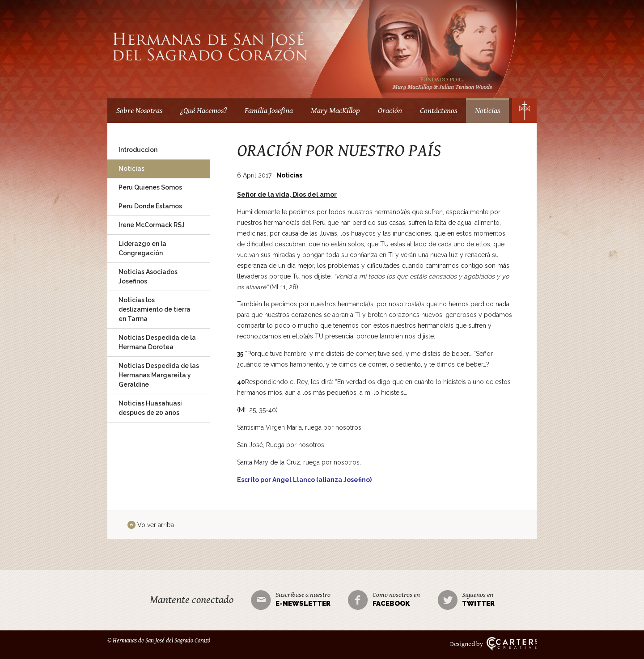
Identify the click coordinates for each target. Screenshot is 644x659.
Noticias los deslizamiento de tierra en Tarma (155, 309)
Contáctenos (439, 111)
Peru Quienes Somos (150, 187)
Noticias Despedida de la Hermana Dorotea (157, 342)
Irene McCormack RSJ (152, 225)
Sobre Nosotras (139, 111)
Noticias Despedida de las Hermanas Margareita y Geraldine (159, 375)
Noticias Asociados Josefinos (148, 277)
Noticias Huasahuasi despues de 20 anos (150, 408)
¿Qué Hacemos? (203, 111)
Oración (390, 111)
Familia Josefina (269, 111)
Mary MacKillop (335, 111)
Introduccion (138, 150)
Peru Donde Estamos (150, 206)
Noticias (487, 111)
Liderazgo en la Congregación (142, 248)
